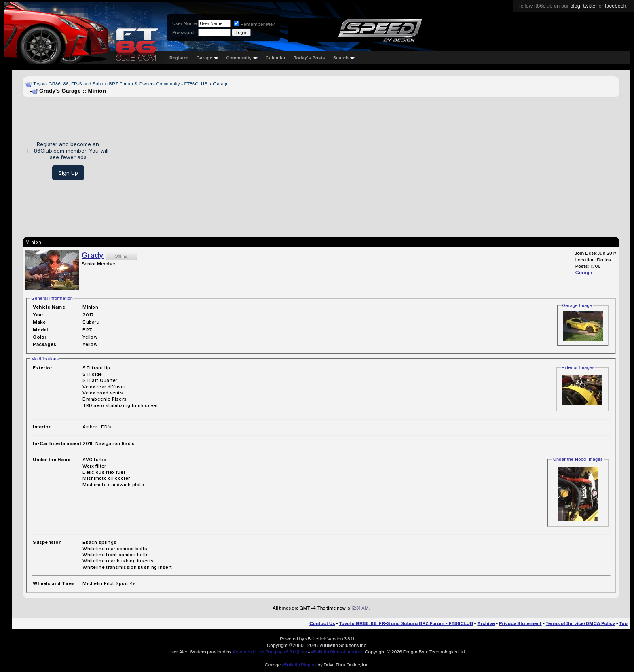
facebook (616, 6)
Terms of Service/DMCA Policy (581, 623)
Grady (93, 255)
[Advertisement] (367, 161)
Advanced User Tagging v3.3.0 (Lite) (270, 652)
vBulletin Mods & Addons (337, 652)
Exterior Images (578, 367)
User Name (185, 23)
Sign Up (68, 173)
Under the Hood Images (578, 459)
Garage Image (577, 305)
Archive (486, 623)
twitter (590, 6)
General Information (52, 298)
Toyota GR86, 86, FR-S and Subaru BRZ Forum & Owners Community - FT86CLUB (120, 84)
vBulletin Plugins (299, 665)
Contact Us (322, 623)
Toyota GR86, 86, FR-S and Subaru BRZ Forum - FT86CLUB (406, 623)
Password (183, 32)
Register (179, 58)
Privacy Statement (520, 623)
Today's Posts (310, 58)
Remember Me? (254, 24)
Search (344, 58)
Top (623, 623)
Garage (207, 58)
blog (575, 6)
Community (242, 58)
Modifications (45, 359)
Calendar (276, 58)
